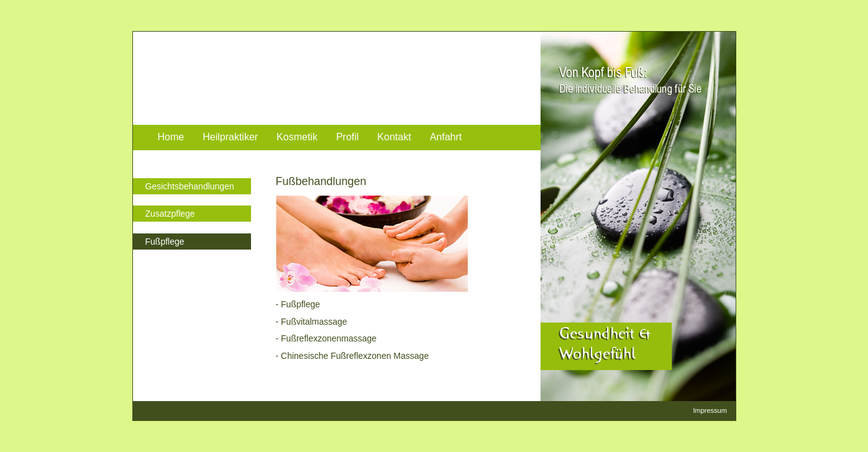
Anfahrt (446, 137)
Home (171, 137)
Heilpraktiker (230, 137)
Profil (347, 137)
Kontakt (394, 137)
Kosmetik (297, 137)
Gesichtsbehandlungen (190, 186)
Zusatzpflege (170, 214)
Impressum (710, 410)
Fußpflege (165, 242)
